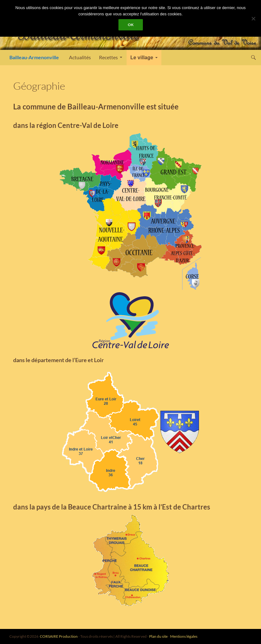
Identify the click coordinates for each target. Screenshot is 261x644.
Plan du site (158, 636)
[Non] (253, 18)
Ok (131, 25)
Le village (142, 58)
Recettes (108, 57)
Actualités (80, 57)
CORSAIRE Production (59, 636)
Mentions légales (184, 636)
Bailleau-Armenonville (34, 57)
